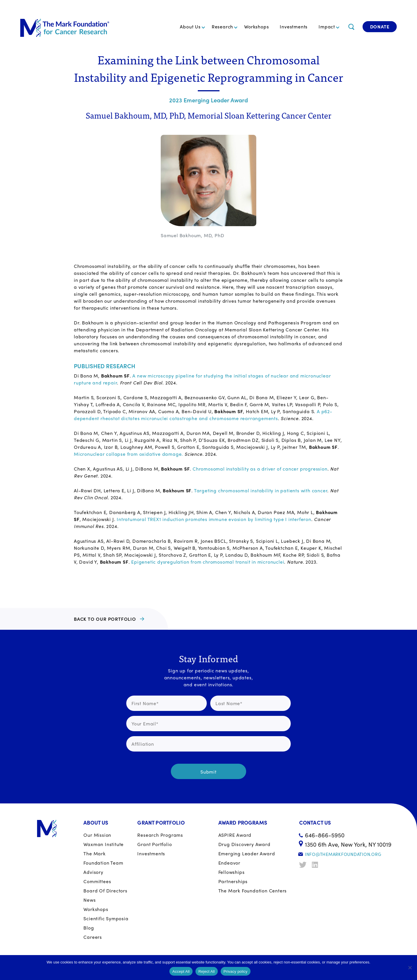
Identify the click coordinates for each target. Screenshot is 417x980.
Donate (380, 27)
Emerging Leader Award (247, 853)
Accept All (181, 971)
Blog (89, 928)
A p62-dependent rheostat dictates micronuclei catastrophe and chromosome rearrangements (203, 415)
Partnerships (233, 881)
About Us (190, 27)
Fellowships (232, 872)
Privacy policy (236, 971)
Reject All (207, 971)
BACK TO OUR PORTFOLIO (105, 619)
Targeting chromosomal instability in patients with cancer (261, 490)
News (89, 900)
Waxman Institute (104, 844)
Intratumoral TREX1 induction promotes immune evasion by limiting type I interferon (213, 519)
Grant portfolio (154, 844)
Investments (294, 27)
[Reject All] (410, 968)
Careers (93, 937)
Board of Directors (105, 891)
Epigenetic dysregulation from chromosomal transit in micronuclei (208, 562)
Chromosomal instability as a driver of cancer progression (260, 469)
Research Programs (160, 835)
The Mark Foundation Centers (253, 891)
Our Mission (97, 835)
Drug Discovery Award (244, 844)
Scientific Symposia (106, 918)
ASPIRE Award (235, 835)
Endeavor (229, 863)
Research (222, 27)
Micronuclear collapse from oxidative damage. (128, 454)
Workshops (256, 27)
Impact (327, 27)
